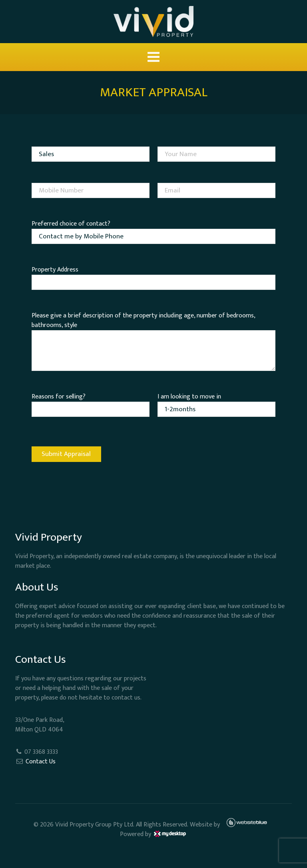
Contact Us (41, 762)
